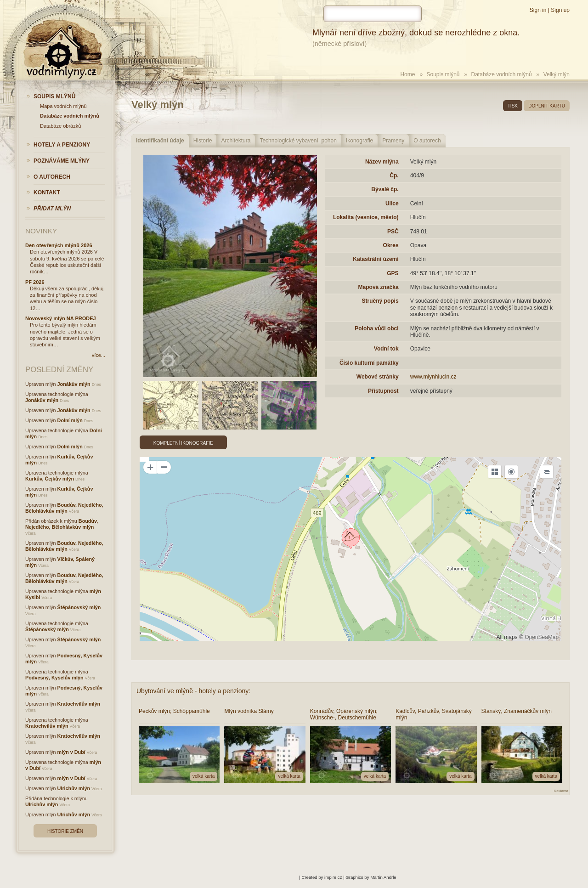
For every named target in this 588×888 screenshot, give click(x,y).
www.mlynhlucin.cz (433, 377)
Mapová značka (379, 287)
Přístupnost (383, 391)
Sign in (538, 10)
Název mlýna (382, 162)
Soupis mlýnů (443, 74)
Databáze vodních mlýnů (502, 74)
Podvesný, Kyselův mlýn (54, 678)
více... (99, 355)
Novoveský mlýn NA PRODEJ (61, 318)
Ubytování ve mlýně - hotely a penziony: (193, 691)
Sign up (560, 10)
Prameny (393, 141)
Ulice (392, 204)
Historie (203, 141)
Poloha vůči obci (376, 328)
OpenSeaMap (542, 637)
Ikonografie (359, 141)
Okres (391, 245)
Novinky (41, 231)
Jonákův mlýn (74, 384)
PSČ (393, 232)
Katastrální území (376, 259)
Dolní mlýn (70, 420)
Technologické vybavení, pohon (298, 141)
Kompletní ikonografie (183, 443)
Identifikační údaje (160, 141)
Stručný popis (380, 301)
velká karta (204, 776)
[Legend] (547, 472)
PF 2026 (35, 282)
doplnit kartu (547, 106)
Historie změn (65, 831)
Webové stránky (378, 377)
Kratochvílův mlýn (79, 704)
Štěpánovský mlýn (79, 607)
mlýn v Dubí (71, 752)
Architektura (236, 141)
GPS (393, 273)
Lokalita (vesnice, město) (366, 217)
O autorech (427, 141)
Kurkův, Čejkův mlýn (50, 479)
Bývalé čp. (385, 189)
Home (407, 74)
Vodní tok (386, 349)
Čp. (394, 175)
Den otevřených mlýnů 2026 (59, 245)
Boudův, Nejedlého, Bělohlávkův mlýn (64, 508)
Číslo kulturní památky (369, 363)
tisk (513, 106)
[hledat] (373, 14)
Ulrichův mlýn (74, 788)
